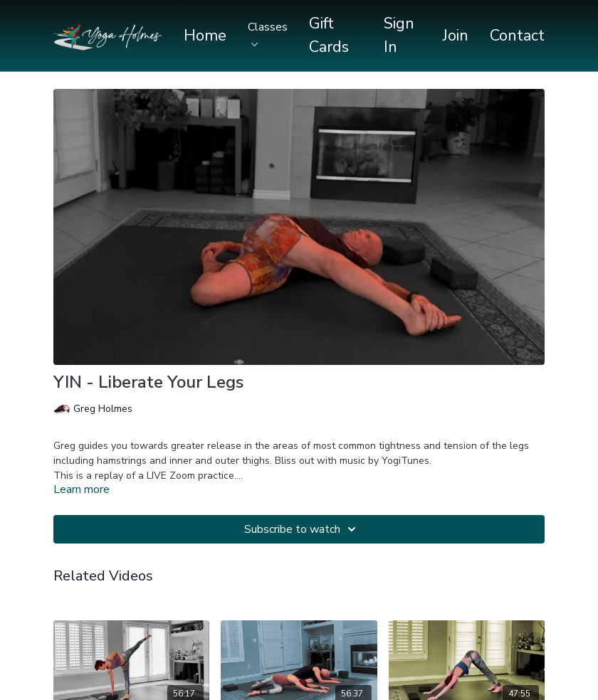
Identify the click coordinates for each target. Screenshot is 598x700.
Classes (268, 33)
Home (205, 36)
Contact (517, 36)
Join (456, 36)
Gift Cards (329, 35)
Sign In (399, 35)
